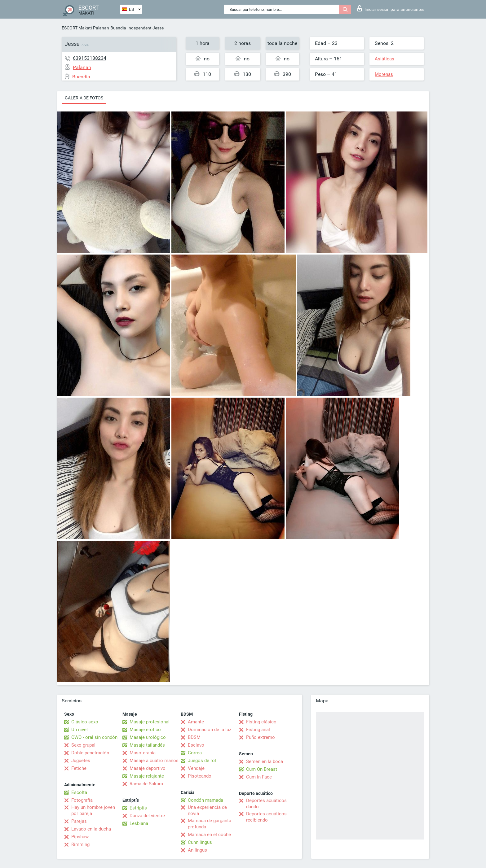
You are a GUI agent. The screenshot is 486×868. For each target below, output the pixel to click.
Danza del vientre (147, 816)
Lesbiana (139, 823)
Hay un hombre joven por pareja (93, 810)
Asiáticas (384, 59)
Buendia (118, 28)
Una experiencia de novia (207, 810)
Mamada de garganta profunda (210, 824)
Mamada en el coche (209, 835)
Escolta (79, 792)
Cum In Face (259, 777)
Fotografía (82, 800)
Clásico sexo (85, 722)
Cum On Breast (262, 769)
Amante (196, 722)
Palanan (101, 28)
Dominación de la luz (210, 730)
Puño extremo (261, 737)
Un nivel (80, 730)
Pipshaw (80, 837)
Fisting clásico (261, 722)
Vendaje (196, 768)
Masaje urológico (148, 737)
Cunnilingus (200, 842)
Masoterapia (143, 753)
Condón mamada (205, 800)
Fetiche (79, 768)
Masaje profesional (150, 722)
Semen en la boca (265, 761)
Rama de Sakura (146, 784)
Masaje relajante (147, 776)
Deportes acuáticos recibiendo (266, 817)
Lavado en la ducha (91, 829)
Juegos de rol (202, 761)
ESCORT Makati (77, 28)
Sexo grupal (83, 745)
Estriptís (138, 808)
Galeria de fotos (84, 98)
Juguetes (81, 761)
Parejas (79, 821)
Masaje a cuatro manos (154, 761)
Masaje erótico (145, 730)
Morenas (384, 74)
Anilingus (197, 850)
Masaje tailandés (147, 745)
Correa (195, 753)
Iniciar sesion (391, 8)
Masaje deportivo (148, 768)
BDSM (194, 737)
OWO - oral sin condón (94, 737)
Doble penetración (90, 753)
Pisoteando (200, 776)
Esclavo (196, 745)
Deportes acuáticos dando (266, 804)
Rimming (80, 844)
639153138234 (90, 58)
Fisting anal (258, 730)
